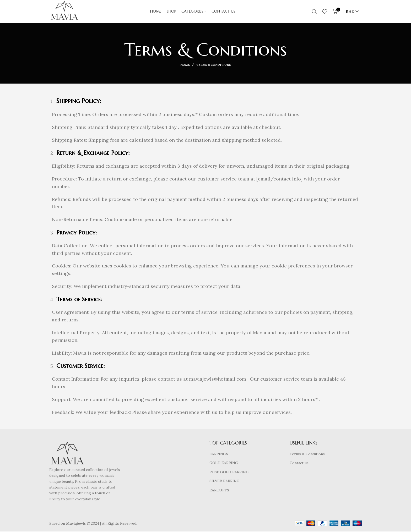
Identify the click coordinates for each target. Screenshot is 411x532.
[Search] (314, 12)
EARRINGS (219, 454)
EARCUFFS (219, 491)
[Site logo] (65, 12)
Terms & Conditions (307, 454)
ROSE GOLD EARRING (229, 473)
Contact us (299, 463)
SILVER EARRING (225, 482)
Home (185, 65)
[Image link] (67, 455)
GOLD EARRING (224, 463)
